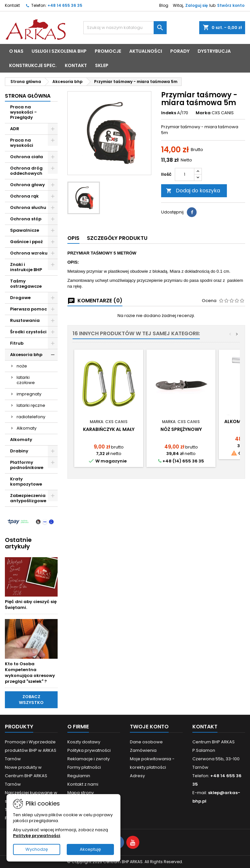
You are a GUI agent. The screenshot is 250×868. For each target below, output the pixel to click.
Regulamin (79, 776)
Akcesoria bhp (26, 355)
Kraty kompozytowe (26, 482)
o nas (16, 51)
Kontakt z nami (83, 784)
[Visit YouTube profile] (133, 842)
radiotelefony (31, 417)
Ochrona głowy (28, 185)
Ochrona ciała (27, 157)
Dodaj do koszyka (193, 191)
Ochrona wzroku (29, 253)
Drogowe (20, 298)
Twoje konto (149, 727)
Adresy (137, 776)
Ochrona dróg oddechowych (26, 171)
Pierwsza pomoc (28, 309)
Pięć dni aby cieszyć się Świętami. (31, 605)
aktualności (146, 51)
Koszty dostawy (84, 742)
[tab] (73, 238)
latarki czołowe (26, 380)
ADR (15, 129)
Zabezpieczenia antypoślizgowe (28, 498)
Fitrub (17, 343)
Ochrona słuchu (28, 207)
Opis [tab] (73, 238)
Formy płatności (84, 767)
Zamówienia (143, 750)
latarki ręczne (31, 405)
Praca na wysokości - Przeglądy (23, 112)
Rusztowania (25, 320)
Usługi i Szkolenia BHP (59, 51)
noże (22, 366)
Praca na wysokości (22, 143)
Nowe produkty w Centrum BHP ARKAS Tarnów (26, 776)
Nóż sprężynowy (181, 429)
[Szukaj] (125, 28)
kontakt (76, 65)
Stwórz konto (231, 5)
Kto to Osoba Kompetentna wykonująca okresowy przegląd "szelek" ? (30, 673)
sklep (102, 65)
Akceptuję (90, 849)
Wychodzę (37, 849)
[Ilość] (185, 174)
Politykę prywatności (37, 836)
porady (180, 51)
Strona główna (28, 96)
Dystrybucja (214, 51)
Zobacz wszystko (31, 700)
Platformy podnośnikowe (27, 465)
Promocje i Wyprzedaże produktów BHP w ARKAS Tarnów (31, 750)
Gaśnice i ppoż (26, 242)
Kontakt (12, 5)
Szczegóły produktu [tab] (117, 238)
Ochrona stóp (26, 219)
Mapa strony (81, 793)
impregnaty (29, 394)
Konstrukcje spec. (33, 65)
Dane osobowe (146, 742)
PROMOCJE (108, 51)
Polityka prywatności (89, 750)
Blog (164, 5)
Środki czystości (28, 332)
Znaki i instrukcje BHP (26, 267)
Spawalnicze (25, 230)
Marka (203, 113)
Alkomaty (27, 428)
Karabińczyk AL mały (109, 429)
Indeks (169, 113)
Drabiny (19, 451)
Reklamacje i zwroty (89, 759)
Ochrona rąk (24, 196)
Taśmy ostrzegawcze (26, 284)
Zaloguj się (196, 5)
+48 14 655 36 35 (65, 5)
